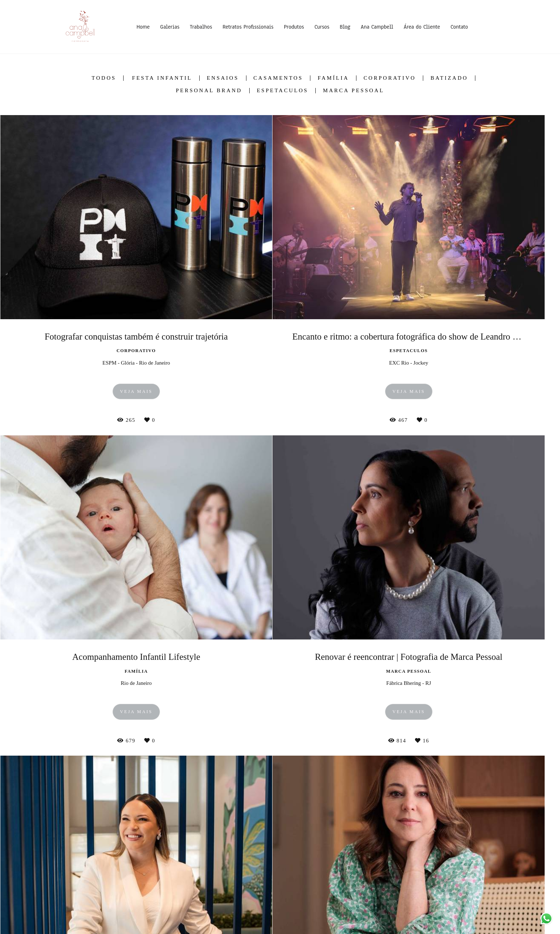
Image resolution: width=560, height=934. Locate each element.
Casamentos (278, 78)
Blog (345, 27)
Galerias (170, 27)
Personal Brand (209, 91)
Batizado (449, 78)
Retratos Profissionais (248, 27)
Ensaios (223, 78)
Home (143, 27)
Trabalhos (201, 27)
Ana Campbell (377, 27)
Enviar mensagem (419, 871)
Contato (459, 27)
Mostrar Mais (280, 804)
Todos (104, 78)
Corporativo (390, 78)
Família (333, 78)
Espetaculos (282, 91)
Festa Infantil (162, 78)
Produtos (294, 27)
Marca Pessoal (354, 91)
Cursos (322, 27)
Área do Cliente (422, 27)
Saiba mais (96, 896)
